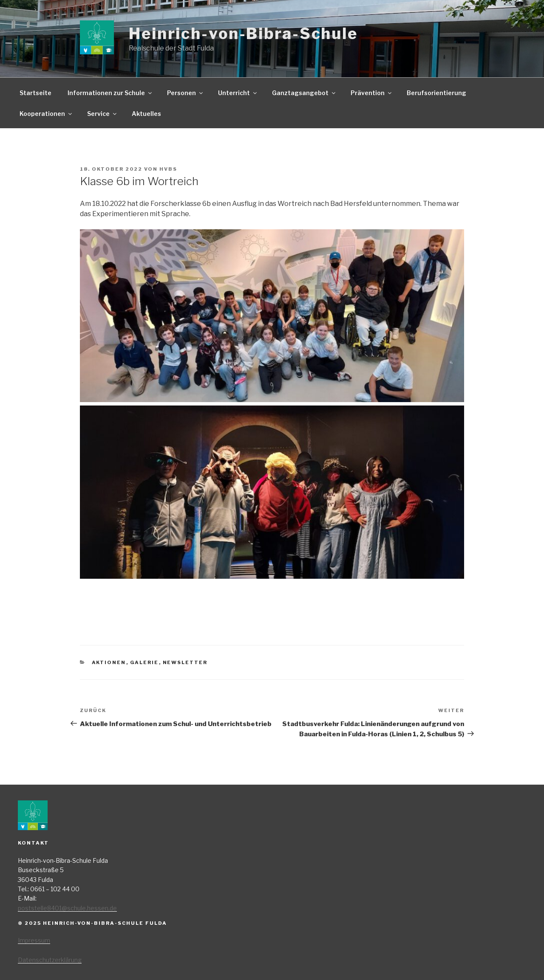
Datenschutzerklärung (50, 960)
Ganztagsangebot (304, 93)
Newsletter (185, 662)
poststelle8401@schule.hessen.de (67, 908)
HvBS (168, 169)
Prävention (372, 93)
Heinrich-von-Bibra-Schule (243, 34)
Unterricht (238, 93)
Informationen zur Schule (110, 93)
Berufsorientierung (436, 93)
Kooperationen (46, 114)
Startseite (35, 93)
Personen (186, 93)
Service (102, 114)
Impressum (34, 940)
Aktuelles (146, 114)
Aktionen (109, 662)
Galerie (144, 662)
